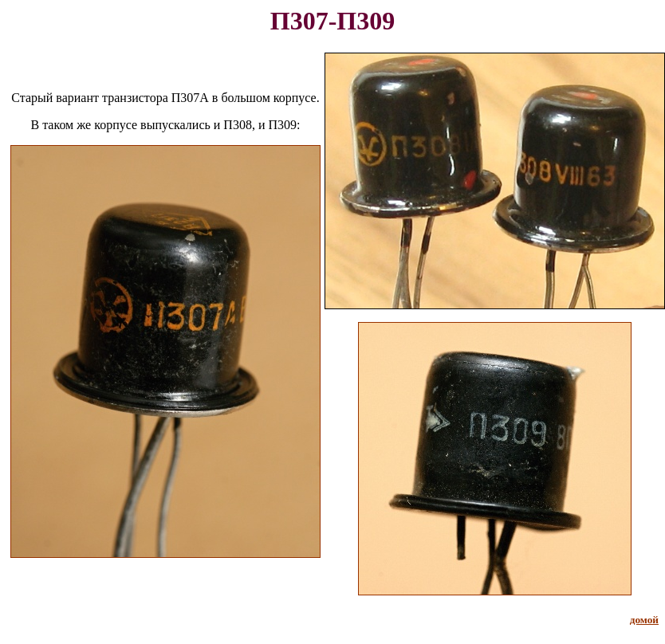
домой (644, 620)
